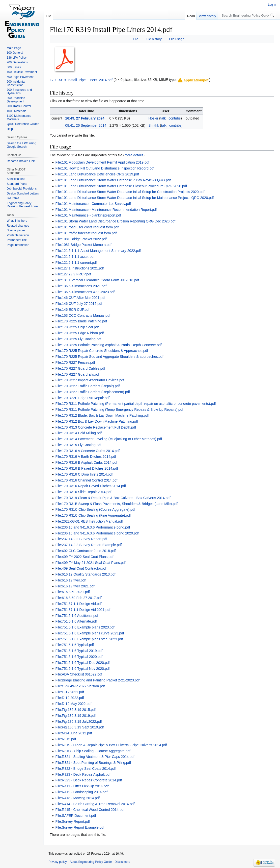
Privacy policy (58, 862)
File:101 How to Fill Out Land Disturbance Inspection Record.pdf (105, 168)
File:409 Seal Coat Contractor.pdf (81, 568)
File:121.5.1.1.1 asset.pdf (75, 257)
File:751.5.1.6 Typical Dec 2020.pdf (82, 663)
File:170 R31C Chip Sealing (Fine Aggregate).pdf (93, 515)
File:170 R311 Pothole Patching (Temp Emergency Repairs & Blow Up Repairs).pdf (119, 410)
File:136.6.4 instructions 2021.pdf (81, 286)
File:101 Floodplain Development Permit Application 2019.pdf (102, 162)
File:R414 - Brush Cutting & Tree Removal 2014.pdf (95, 804)
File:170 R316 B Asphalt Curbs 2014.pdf (86, 462)
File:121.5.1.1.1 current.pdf (76, 263)
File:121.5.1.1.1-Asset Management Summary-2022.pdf (98, 251)
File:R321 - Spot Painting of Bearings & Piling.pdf (93, 763)
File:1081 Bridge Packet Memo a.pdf (83, 245)
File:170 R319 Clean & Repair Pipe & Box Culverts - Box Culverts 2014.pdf (113, 498)
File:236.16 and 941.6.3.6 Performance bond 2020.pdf (97, 533)
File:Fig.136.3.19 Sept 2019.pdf (79, 727)
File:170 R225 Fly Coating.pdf (78, 339)
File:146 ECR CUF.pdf (72, 310)
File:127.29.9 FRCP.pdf (73, 274)
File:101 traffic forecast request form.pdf (86, 233)
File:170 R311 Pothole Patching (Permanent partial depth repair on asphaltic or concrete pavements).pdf (136, 404)
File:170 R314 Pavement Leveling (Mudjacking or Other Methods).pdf (109, 439)
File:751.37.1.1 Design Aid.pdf (78, 604)
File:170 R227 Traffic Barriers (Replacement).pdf (93, 392)
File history (154, 39)
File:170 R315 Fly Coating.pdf (78, 445)
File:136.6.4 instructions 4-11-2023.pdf (85, 292)
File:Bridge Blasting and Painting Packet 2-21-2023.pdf (97, 680)
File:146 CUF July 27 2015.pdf (79, 304)
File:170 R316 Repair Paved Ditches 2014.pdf (91, 486)
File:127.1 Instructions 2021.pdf (79, 268)
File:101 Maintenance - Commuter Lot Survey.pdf (93, 204)
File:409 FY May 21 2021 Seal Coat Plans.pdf (90, 563)
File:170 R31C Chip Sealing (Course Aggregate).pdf (95, 509)
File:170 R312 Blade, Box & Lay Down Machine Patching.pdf (102, 415)
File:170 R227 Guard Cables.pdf (80, 368)
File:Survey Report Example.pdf (80, 827)
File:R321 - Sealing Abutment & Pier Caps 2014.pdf (95, 757)
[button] (193, 80)
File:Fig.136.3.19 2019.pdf (75, 716)
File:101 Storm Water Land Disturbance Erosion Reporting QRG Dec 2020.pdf (115, 221)
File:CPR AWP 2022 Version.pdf (80, 686)
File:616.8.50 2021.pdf (72, 592)
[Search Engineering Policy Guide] (248, 15)
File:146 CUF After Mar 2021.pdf (80, 298)
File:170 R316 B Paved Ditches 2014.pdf (87, 468)
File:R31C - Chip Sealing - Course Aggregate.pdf (93, 751)
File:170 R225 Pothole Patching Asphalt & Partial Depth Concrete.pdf (108, 345)
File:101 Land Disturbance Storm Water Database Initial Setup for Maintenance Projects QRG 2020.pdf (134, 198)
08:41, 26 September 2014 (86, 125)
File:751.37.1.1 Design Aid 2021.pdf (83, 610)
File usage (177, 39)
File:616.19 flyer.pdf (70, 580)
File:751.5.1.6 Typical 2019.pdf (79, 651)
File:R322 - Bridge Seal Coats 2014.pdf (85, 769)
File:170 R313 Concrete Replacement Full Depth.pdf (96, 427)
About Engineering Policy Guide (91, 862)
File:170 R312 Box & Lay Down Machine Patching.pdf (97, 421)
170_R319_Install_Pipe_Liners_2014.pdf (81, 80)
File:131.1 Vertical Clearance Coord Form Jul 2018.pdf (97, 280)
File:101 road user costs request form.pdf (87, 227)
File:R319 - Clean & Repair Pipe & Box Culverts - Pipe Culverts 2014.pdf (111, 745)
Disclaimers (122, 862)
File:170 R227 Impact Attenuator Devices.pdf (90, 380)
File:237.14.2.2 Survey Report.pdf (81, 539)
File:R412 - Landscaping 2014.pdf (81, 792)
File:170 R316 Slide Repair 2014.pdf (83, 492)
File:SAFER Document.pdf (76, 816)
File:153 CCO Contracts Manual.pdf (83, 315)
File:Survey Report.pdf (72, 821)
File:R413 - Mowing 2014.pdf (77, 798)
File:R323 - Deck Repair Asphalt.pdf (83, 774)
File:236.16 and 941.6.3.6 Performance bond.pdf (93, 527)
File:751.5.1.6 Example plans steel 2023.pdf (89, 639)
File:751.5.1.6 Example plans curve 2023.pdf (90, 633)
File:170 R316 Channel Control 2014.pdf (86, 480)
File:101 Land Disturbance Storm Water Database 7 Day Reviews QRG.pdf (113, 180)
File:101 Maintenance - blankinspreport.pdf (88, 215)
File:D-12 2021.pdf (70, 692)
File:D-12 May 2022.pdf (73, 704)
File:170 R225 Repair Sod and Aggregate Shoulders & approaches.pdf (109, 357)
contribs (175, 118)
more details (134, 155)
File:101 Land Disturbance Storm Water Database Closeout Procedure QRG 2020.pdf (121, 186)
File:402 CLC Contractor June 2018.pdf (85, 551)
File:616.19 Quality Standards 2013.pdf (85, 574)
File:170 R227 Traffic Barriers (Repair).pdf (87, 386)
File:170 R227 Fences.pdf (75, 362)
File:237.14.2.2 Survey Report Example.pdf (88, 545)
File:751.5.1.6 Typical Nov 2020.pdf (82, 669)
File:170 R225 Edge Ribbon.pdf (79, 333)
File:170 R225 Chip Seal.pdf (77, 327)
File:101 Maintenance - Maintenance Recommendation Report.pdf (106, 210)
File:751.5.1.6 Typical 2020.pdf (79, 657)
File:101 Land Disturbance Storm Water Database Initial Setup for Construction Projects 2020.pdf (130, 192)
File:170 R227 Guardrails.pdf (77, 374)
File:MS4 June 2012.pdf (74, 733)
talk (163, 118)
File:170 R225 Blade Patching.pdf (81, 321)
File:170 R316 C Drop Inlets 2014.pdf (84, 474)
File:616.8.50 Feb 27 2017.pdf (78, 598)
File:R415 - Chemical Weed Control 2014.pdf (90, 810)
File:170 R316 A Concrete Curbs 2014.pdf (87, 451)
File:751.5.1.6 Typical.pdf (74, 645)
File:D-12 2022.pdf (70, 698)
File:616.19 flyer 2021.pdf (75, 586)
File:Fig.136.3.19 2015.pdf (75, 710)
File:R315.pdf (66, 739)
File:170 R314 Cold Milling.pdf (78, 433)
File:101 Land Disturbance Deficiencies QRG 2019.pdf (97, 174)
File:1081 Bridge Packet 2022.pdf (81, 239)
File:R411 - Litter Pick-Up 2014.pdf (82, 786)
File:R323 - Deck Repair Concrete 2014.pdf (88, 780)
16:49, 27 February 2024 (85, 118)
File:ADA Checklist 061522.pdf (79, 674)
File (135, 39)
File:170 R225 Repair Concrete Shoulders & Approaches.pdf (102, 351)
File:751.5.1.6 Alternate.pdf (76, 621)
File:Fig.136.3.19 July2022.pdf (79, 722)
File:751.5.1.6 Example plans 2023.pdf (85, 627)
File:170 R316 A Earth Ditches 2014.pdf (86, 457)
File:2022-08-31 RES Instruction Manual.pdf (89, 521)
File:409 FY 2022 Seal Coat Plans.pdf (84, 557)
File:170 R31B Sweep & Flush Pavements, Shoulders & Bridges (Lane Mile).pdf (116, 504)
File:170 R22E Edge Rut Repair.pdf (82, 398)
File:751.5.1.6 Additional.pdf (77, 616)
